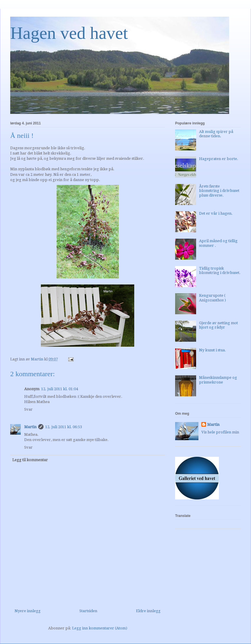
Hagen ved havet (69, 33)
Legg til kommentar (30, 460)
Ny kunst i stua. (212, 350)
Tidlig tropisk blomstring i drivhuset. (220, 271)
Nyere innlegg (28, 611)
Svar (28, 409)
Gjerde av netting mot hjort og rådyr (218, 325)
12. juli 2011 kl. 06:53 (64, 427)
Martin (30, 427)
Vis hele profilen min (220, 432)
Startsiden (88, 611)
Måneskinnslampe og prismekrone (218, 380)
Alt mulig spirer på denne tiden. (216, 134)
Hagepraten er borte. (219, 159)
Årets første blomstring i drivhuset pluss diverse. (219, 191)
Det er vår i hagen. (216, 213)
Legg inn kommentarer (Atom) (100, 628)
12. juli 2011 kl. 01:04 (60, 389)
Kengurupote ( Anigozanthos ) (212, 298)
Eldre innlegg (148, 611)
